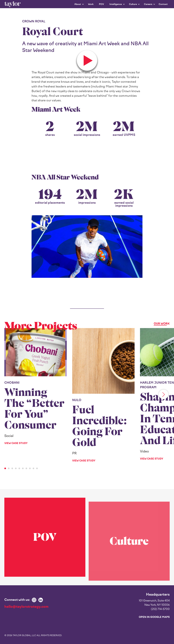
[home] (13, 4)
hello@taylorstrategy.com (26, 607)
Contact (163, 4)
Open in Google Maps (154, 617)
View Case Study (16, 443)
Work (91, 4)
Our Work (162, 324)
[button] (78, 4)
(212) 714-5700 (160, 609)
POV (101, 4)
